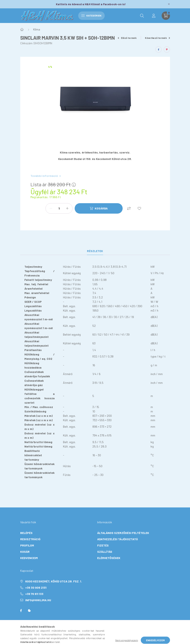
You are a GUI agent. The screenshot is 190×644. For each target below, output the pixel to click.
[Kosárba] (99, 208)
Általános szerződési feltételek (123, 533)
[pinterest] (167, 49)
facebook (21, 611)
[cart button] (166, 16)
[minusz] (51, 208)
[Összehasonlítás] (129, 208)
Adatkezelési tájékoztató (118, 539)
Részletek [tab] (95, 251)
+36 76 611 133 (34, 594)
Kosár (25, 552)
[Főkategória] (22, 29)
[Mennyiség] (59, 208)
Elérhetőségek (109, 558)
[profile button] (154, 16)
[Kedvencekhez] (139, 208)
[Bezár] (169, 4)
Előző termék (127, 38)
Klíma (37, 29)
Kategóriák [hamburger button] (91, 15)
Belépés (26, 533)
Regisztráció (30, 539)
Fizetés (103, 545)
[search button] (142, 16)
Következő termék (157, 38)
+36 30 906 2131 (36, 588)
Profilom (27, 545)
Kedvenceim (29, 558)
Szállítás (105, 552)
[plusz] (67, 208)
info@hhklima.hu (38, 600)
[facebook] (159, 49)
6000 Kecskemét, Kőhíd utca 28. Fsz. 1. (54, 581)
